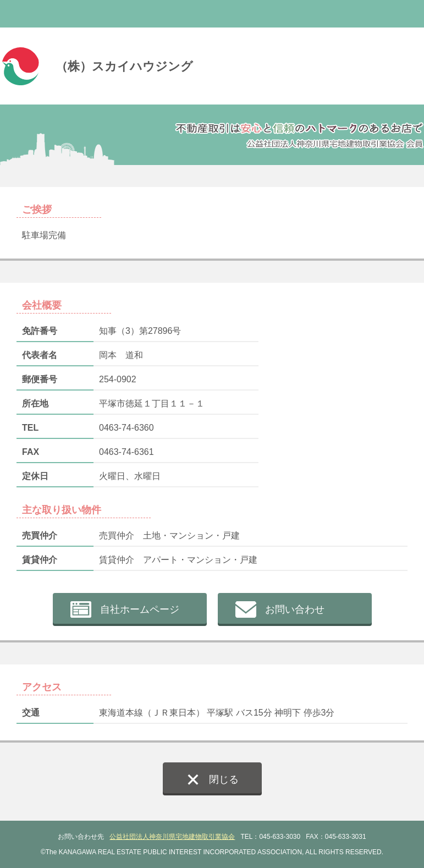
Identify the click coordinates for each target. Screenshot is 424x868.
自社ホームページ (140, 609)
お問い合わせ (295, 609)
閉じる (224, 779)
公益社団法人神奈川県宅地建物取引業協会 (172, 837)
